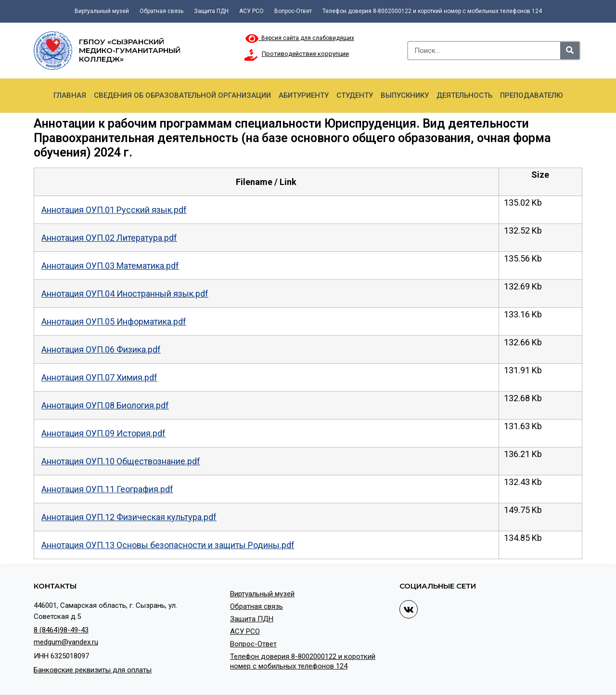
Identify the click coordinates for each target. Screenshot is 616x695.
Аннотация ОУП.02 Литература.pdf (109, 238)
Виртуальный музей (102, 11)
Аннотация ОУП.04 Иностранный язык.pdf (125, 294)
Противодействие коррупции (305, 54)
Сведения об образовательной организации (182, 95)
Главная (70, 95)
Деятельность (464, 95)
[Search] (570, 51)
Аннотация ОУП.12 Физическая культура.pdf (129, 517)
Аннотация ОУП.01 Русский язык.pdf (114, 210)
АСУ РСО (251, 11)
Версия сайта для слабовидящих (300, 38)
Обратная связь (161, 11)
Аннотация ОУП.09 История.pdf (103, 433)
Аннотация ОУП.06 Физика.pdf (101, 349)
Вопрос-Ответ (293, 11)
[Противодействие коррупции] (251, 55)
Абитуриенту (304, 95)
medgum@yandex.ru (66, 642)
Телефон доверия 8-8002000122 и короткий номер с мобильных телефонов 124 (432, 11)
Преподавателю (532, 95)
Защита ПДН (211, 11)
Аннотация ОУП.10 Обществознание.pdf (121, 461)
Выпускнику (405, 95)
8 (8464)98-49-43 (61, 630)
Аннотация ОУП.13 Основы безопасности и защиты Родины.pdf (168, 545)
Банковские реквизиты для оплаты (93, 670)
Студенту (355, 95)
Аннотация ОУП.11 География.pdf (107, 489)
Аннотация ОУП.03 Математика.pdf (110, 266)
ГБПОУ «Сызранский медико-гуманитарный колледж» (130, 50)
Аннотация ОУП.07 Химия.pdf (99, 377)
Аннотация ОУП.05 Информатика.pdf (114, 321)
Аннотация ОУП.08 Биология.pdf (105, 405)
